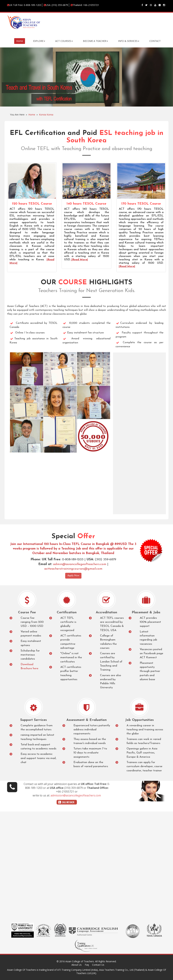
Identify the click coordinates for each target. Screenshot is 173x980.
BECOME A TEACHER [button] (95, 41)
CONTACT (155, 41)
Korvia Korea (46, 115)
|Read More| (79, 260)
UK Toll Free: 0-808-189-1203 (24, 5)
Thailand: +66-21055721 (85, 5)
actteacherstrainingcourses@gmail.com (73, 569)
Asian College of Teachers (80, 961)
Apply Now (73, 576)
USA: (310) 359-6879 (56, 5)
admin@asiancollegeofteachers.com (80, 564)
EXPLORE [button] (39, 41)
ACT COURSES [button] (64, 41)
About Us (77, 965)
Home (20, 41)
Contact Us (98, 965)
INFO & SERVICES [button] (129, 41)
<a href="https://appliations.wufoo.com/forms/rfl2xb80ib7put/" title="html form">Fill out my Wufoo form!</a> (139, 433)
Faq (87, 965)
